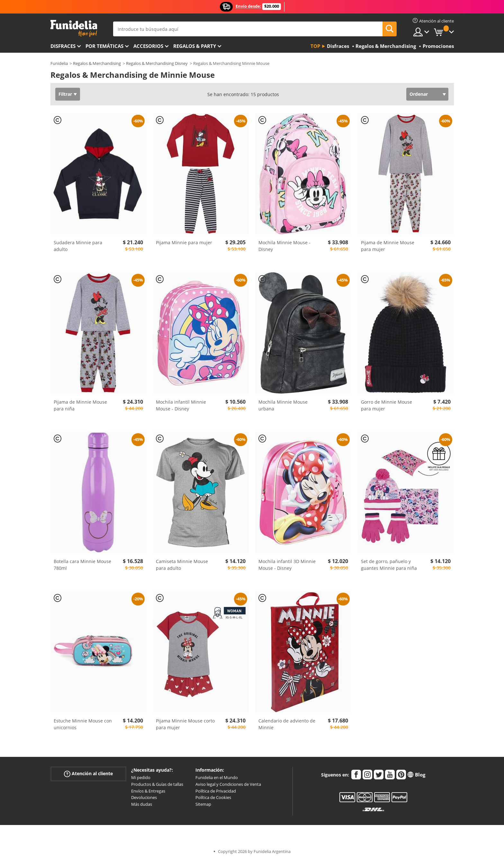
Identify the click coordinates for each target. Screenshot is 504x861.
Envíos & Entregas (148, 791)
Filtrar (65, 94)
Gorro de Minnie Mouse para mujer (387, 405)
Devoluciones (144, 797)
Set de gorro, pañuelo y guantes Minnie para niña (389, 565)
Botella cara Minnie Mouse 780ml (82, 565)
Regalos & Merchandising (97, 63)
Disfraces (63, 46)
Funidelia (59, 63)
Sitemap (203, 804)
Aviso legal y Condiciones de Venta (228, 784)
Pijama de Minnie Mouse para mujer (388, 246)
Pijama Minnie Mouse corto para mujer (185, 724)
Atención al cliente (88, 774)
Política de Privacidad (216, 791)
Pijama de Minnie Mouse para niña (80, 405)
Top (315, 46)
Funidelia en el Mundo (217, 777)
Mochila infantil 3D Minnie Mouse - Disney (287, 565)
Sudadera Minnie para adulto (78, 246)
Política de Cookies (213, 797)
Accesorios (148, 46)
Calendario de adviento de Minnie (287, 724)
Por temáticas (104, 46)
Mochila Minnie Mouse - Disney (284, 246)
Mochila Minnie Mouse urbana (283, 405)
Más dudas (142, 804)
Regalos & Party (195, 46)
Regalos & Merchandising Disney (157, 63)
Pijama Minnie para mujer (184, 242)
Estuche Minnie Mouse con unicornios (83, 724)
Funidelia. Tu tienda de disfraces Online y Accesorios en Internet (74, 28)
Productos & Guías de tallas (157, 784)
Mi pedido (141, 777)
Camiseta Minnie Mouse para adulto (182, 565)
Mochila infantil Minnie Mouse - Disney (181, 405)
